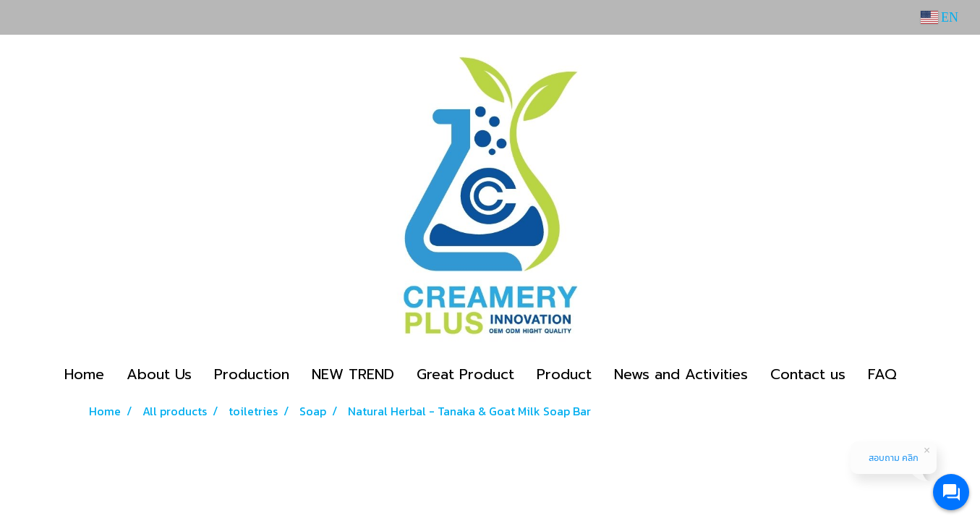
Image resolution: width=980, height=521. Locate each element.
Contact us (808, 374)
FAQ (882, 374)
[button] (921, 374)
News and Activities (681, 374)
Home (84, 374)
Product (564, 374)
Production (252, 374)
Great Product (465, 374)
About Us (159, 374)
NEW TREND (353, 374)
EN (940, 17)
